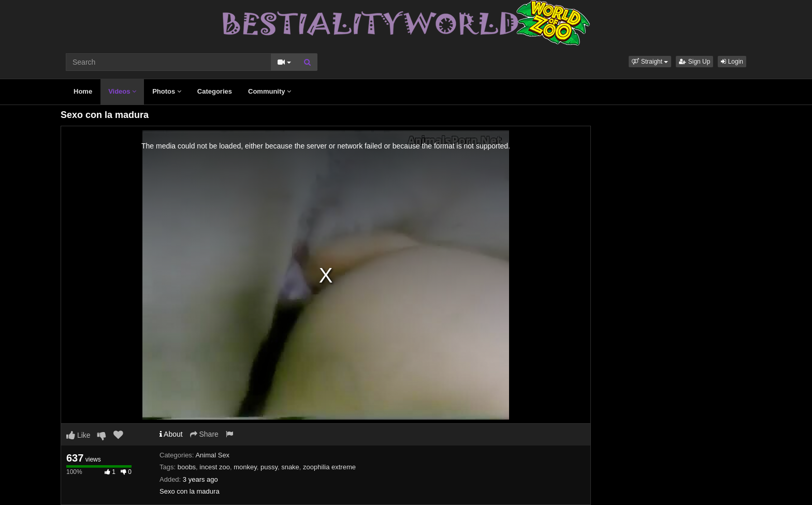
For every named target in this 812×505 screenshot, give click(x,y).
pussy (269, 467)
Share (204, 434)
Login (732, 62)
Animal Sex (212, 455)
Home (83, 91)
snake (290, 467)
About (171, 434)
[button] (650, 62)
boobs (187, 467)
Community (270, 91)
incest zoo (215, 467)
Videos (122, 91)
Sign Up (694, 62)
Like (78, 435)
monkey (245, 467)
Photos (167, 91)
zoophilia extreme (329, 467)
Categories (215, 91)
